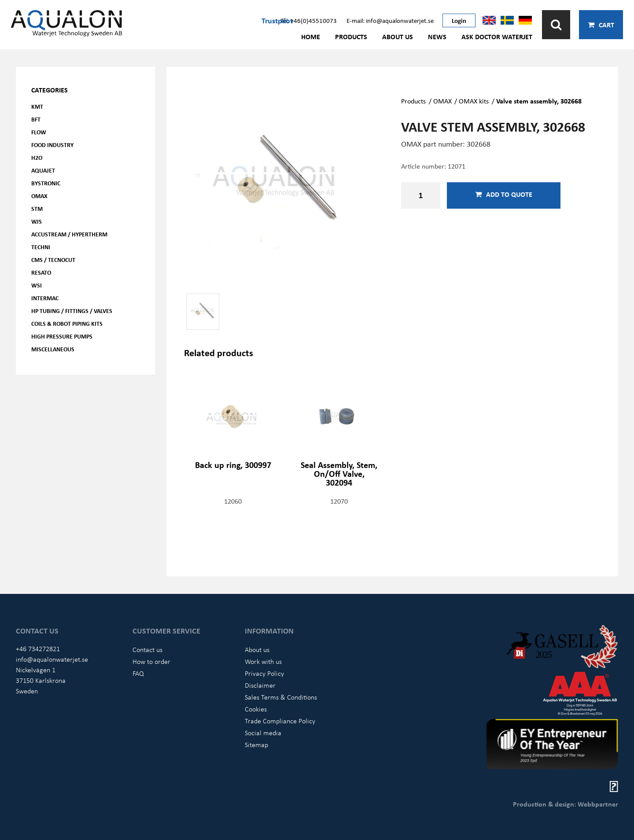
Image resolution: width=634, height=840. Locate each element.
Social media (263, 733)
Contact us (147, 649)
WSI (37, 285)
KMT (37, 106)
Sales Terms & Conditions (281, 697)
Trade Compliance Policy (280, 721)
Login (459, 20)
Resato (41, 272)
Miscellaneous (53, 349)
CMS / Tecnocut (53, 260)
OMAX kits (474, 101)
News (437, 37)
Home (311, 37)
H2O (37, 157)
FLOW (39, 132)
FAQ (138, 673)
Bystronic (46, 183)
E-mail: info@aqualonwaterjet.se (390, 20)
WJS (37, 221)
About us (398, 37)
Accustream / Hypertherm (69, 234)
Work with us (263, 661)
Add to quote (504, 194)
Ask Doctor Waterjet (497, 37)
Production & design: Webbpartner (566, 804)
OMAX (39, 196)
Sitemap (256, 744)
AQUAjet (43, 170)
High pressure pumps (62, 336)
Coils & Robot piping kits (67, 323)
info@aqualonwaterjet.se (52, 659)
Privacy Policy (264, 673)
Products (351, 37)
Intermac (45, 298)
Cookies (256, 709)
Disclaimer (260, 685)
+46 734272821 (38, 648)
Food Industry (52, 145)
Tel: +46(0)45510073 (309, 20)
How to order (151, 661)
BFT (36, 119)
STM (37, 208)
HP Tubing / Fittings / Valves (72, 311)
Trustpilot (277, 20)
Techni (41, 247)
